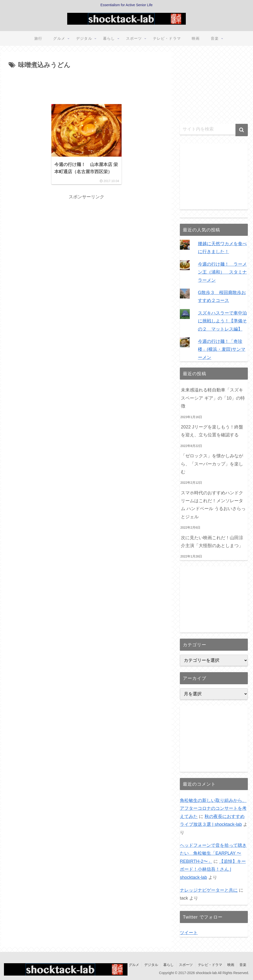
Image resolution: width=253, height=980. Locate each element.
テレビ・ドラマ (210, 965)
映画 (231, 965)
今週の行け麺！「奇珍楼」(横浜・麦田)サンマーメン (222, 349)
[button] (242, 130)
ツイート (189, 933)
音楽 (243, 965)
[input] (214, 129)
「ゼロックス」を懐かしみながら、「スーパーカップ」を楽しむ (212, 464)
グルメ (134, 965)
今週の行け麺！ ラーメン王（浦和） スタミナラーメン (222, 272)
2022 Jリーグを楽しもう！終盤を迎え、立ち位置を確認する (212, 431)
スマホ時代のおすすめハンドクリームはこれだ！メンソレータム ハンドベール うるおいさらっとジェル (213, 505)
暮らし (169, 965)
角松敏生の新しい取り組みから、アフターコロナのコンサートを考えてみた (213, 808)
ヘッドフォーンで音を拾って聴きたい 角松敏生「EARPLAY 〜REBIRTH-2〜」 (213, 853)
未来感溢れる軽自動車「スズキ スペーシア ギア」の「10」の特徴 (213, 398)
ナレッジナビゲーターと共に (209, 890)
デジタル (151, 965)
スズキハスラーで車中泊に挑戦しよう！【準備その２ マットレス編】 (222, 321)
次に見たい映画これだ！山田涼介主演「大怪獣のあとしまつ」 (213, 542)
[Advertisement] (86, 86)
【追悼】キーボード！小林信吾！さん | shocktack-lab (213, 869)
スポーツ (186, 965)
